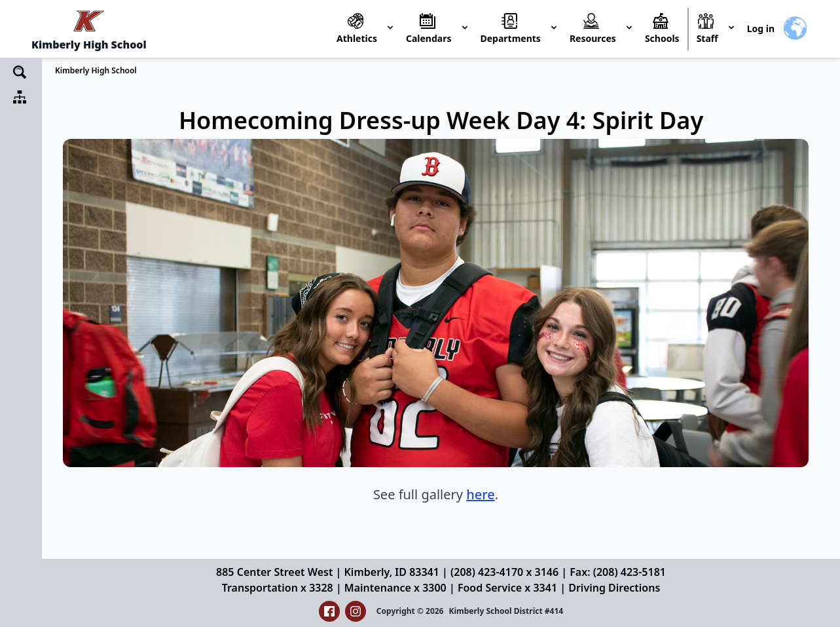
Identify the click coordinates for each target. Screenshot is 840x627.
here (481, 494)
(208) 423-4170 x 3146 (504, 572)
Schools (662, 38)
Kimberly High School (96, 70)
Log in (761, 28)
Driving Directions (614, 588)
